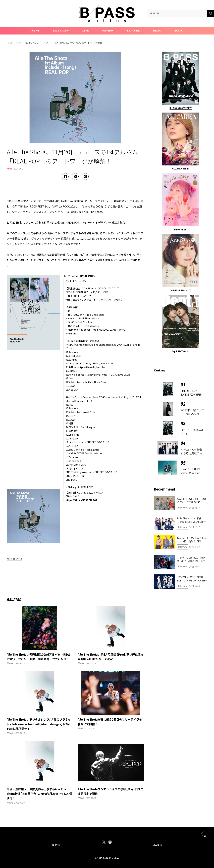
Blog (157, 31)
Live (86, 31)
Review (108, 31)
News (35, 31)
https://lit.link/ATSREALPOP (82, 500)
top (204, 836)
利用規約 (157, 845)
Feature (133, 31)
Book (178, 31)
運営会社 (57, 845)
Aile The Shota (14, 559)
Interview (61, 31)
